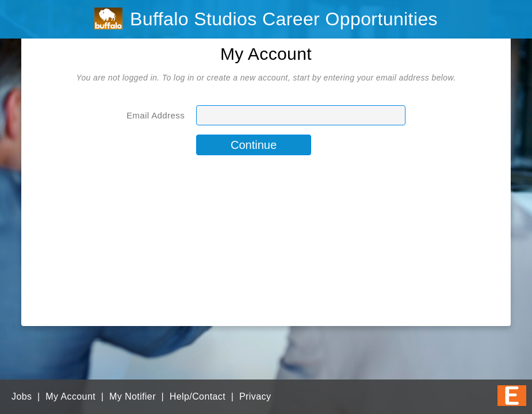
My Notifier (133, 396)
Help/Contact (198, 396)
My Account (70, 396)
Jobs (22, 396)
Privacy (255, 396)
